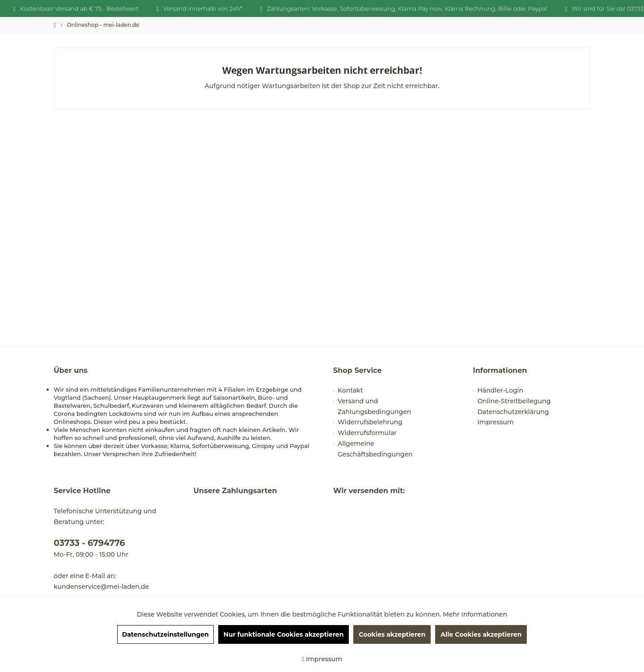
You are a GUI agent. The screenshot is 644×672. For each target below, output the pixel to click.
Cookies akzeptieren (392, 634)
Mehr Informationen (475, 614)
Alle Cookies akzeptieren (481, 634)
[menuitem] (103, 25)
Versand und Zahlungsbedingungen (374, 406)
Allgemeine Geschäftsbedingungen (375, 449)
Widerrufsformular (367, 433)
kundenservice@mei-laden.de (101, 587)
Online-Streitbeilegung (514, 401)
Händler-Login (500, 390)
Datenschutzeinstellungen (165, 634)
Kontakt (350, 390)
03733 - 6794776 (89, 543)
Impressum (496, 422)
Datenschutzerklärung (513, 412)
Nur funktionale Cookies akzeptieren (284, 634)
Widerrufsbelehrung (370, 422)
